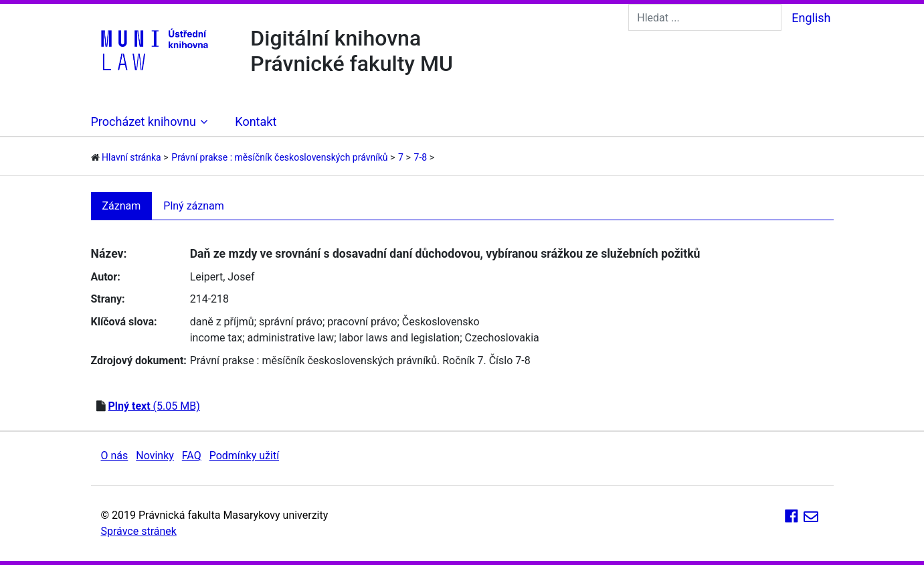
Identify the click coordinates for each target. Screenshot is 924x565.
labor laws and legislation (400, 338)
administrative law (291, 338)
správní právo (291, 322)
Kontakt (256, 122)
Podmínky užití (244, 456)
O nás (115, 456)
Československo (441, 322)
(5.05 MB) (154, 406)
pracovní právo (362, 322)
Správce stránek (139, 531)
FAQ (192, 456)
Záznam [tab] (122, 206)
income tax (216, 338)
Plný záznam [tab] (194, 206)
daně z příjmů (222, 322)
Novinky (155, 456)
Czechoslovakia (502, 338)
